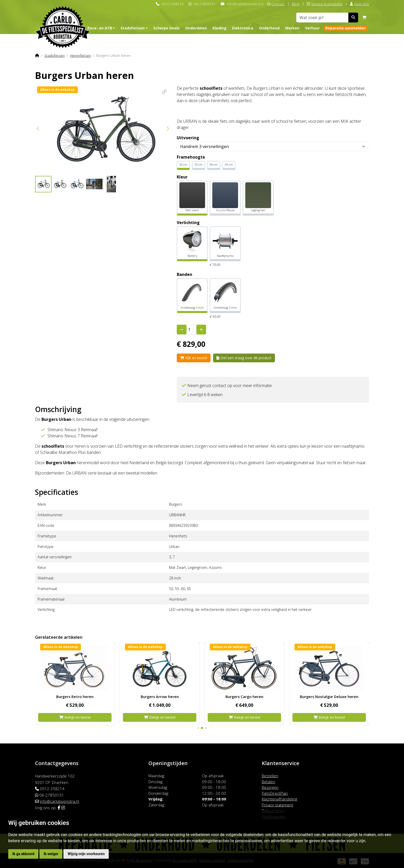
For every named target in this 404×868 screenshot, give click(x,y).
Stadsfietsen (54, 55)
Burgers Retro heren (160, 697)
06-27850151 (205, 4)
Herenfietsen (81, 55)
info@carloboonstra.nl (245, 4)
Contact (276, 4)
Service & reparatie (325, 4)
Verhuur (312, 28)
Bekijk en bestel (75, 717)
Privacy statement (277, 805)
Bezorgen (270, 787)
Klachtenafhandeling (279, 799)
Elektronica (243, 28)
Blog (296, 4)
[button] (163, 91)
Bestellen (270, 776)
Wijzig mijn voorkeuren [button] (86, 854)
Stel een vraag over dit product (244, 358)
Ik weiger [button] (51, 854)
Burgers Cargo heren (329, 697)
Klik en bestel (194, 358)
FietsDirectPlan (275, 793)
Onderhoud (269, 28)
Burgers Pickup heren (75, 697)
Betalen (268, 782)
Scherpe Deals (166, 28)
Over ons (359, 4)
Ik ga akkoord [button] (23, 854)
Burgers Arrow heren (245, 697)
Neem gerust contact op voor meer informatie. (230, 386)
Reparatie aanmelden (346, 28)
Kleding (220, 28)
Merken (292, 28)
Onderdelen (196, 28)
